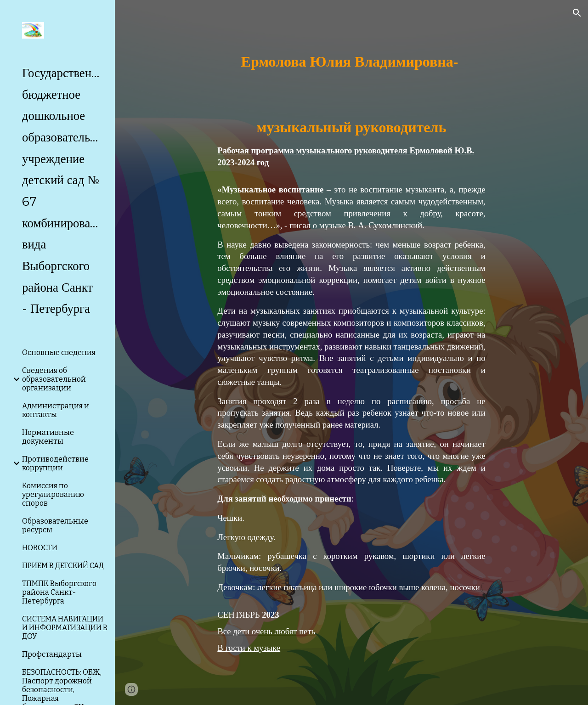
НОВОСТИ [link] (40, 548)
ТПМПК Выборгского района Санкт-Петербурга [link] (59, 592)
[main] (351, 352)
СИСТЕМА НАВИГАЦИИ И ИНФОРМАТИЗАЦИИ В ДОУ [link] (65, 628)
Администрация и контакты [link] (56, 410)
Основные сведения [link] (59, 352)
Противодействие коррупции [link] (55, 463)
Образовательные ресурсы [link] (55, 525)
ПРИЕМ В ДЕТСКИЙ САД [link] (63, 566)
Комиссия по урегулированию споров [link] (53, 494)
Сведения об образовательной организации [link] (54, 379)
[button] (577, 13)
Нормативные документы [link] (48, 437)
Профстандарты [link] (52, 654)
